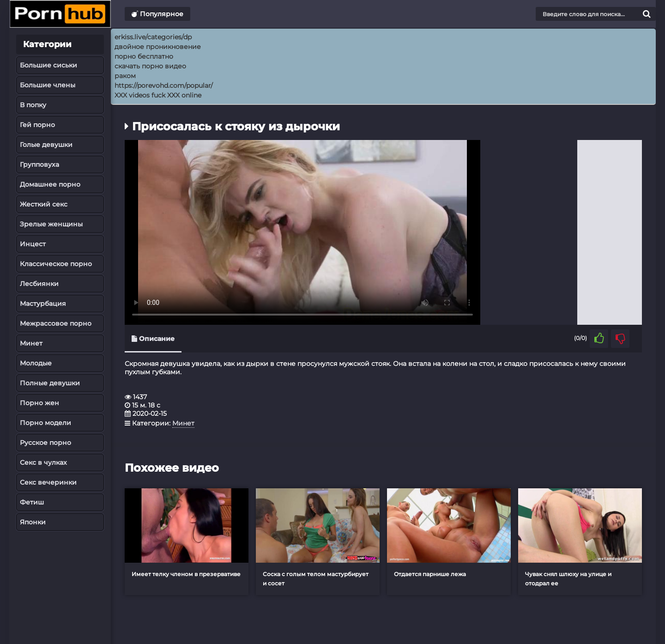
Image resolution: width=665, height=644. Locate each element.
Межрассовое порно (56, 323)
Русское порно (45, 443)
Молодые (36, 363)
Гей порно (37, 125)
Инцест (33, 244)
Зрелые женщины (51, 224)
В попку (33, 105)
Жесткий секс (44, 204)
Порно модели (45, 423)
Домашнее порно (50, 184)
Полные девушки (50, 383)
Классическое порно (56, 264)
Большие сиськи (48, 65)
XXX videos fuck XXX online (158, 95)
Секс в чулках (43, 462)
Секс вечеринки (48, 482)
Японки (33, 522)
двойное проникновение (158, 47)
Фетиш (32, 502)
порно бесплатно (144, 56)
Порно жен (39, 403)
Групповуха (39, 164)
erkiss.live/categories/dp (153, 37)
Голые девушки (46, 145)
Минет (31, 343)
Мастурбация (43, 304)
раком (125, 76)
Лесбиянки (39, 284)
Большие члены (48, 85)
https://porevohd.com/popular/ (164, 85)
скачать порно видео (150, 66)
